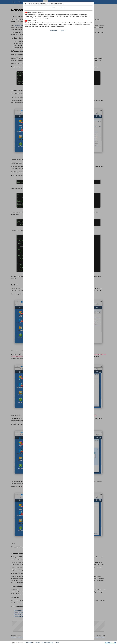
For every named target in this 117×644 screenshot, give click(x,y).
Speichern (63, 31)
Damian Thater (29, 643)
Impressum (37, 643)
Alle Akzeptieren (63, 8)
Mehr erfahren (54, 31)
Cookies (57, 643)
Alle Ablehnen (53, 8)
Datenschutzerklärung (48, 643)
